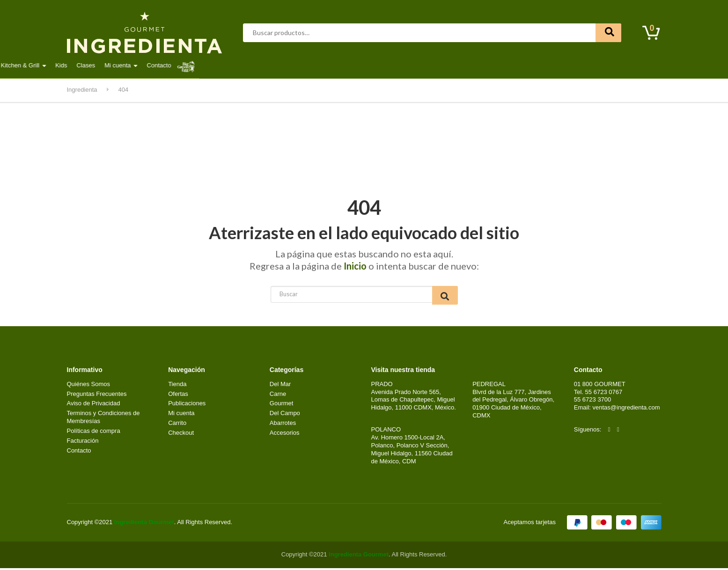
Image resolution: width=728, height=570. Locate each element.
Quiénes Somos (89, 386)
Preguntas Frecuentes (97, 396)
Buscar (608, 33)
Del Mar (244, 65)
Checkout (181, 435)
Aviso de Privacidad (94, 405)
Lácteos (321, 65)
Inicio (355, 266)
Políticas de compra (94, 433)
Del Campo (362, 65)
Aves (178, 65)
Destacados (97, 65)
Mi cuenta (510, 65)
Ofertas (178, 396)
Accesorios (285, 435)
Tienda (177, 386)
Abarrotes (142, 65)
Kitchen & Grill (412, 65)
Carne (209, 65)
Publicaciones (187, 405)
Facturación (83, 442)
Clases (478, 65)
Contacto (552, 65)
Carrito (177, 425)
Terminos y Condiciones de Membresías (103, 419)
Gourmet (282, 65)
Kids (454, 65)
